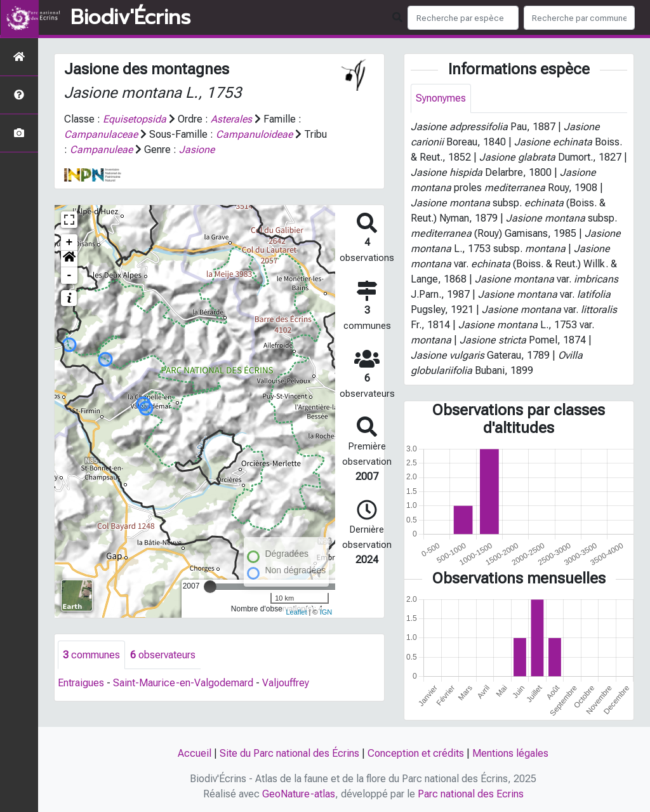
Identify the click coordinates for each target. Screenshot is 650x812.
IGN (326, 612)
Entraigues (81, 683)
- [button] (70, 276)
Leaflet (296, 612)
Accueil (195, 753)
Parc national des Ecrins (471, 794)
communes (91, 655)
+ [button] (70, 243)
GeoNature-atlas (299, 794)
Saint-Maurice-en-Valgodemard (183, 683)
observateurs (163, 655)
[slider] (210, 587)
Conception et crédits (416, 753)
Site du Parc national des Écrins (289, 753)
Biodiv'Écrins (130, 18)
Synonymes (441, 98)
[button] (69, 259)
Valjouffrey (286, 683)
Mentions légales (510, 753)
